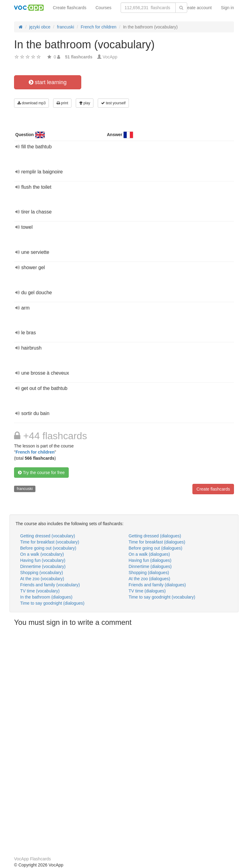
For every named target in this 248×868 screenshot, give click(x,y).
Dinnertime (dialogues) (150, 566)
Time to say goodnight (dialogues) (52, 603)
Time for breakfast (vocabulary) (50, 542)
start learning (48, 82)
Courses (104, 8)
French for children (35, 452)
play (85, 103)
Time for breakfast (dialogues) (157, 542)
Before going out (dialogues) (155, 548)
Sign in (227, 8)
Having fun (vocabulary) (43, 560)
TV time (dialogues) (147, 591)
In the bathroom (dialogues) (46, 597)
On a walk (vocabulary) (42, 554)
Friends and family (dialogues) (157, 585)
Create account (197, 8)
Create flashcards (70, 8)
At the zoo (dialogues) (149, 579)
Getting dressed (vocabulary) (48, 536)
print (62, 103)
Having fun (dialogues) (150, 560)
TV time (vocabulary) (40, 591)
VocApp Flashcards (33, 859)
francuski (25, 489)
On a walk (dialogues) (149, 554)
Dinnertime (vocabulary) (43, 566)
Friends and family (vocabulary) (50, 585)
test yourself (113, 103)
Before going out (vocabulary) (48, 548)
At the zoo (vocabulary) (42, 579)
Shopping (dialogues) (149, 573)
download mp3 (31, 103)
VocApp (110, 57)
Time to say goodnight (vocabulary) (162, 597)
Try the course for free (41, 473)
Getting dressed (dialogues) (155, 536)
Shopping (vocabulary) (42, 573)
